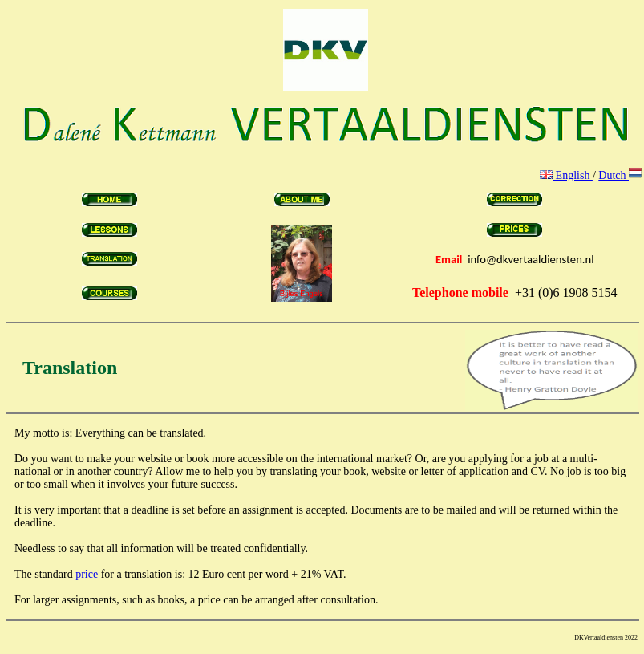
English (566, 175)
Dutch (620, 175)
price (87, 574)
